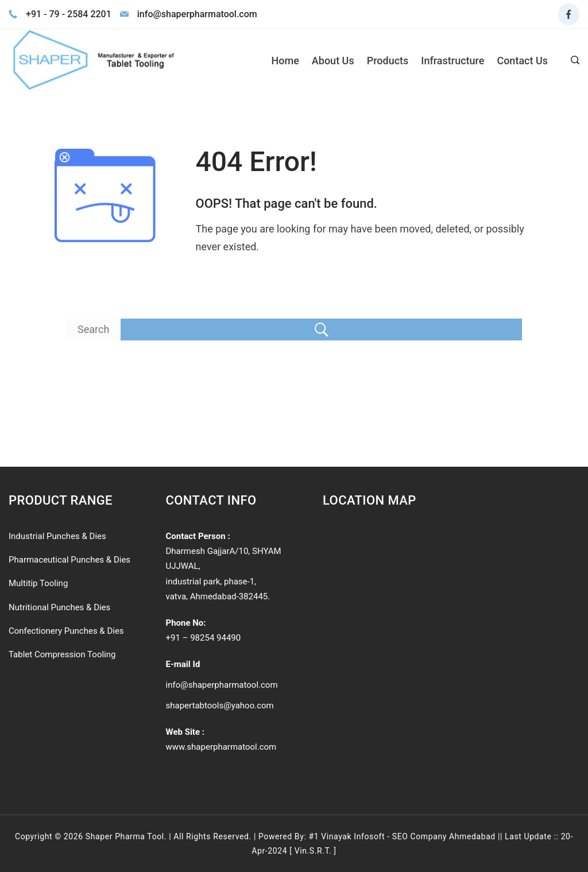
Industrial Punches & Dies (57, 536)
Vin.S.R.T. (313, 851)
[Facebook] (569, 14)
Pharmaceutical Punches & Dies (69, 560)
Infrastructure (452, 61)
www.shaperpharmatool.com (221, 747)
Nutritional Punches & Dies (59, 607)
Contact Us (522, 61)
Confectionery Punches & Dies (66, 631)
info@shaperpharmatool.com (222, 685)
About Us (333, 61)
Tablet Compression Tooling (62, 654)
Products (388, 61)
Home (285, 61)
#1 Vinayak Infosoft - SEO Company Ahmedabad (402, 836)
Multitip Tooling (38, 583)
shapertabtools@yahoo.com (220, 706)
